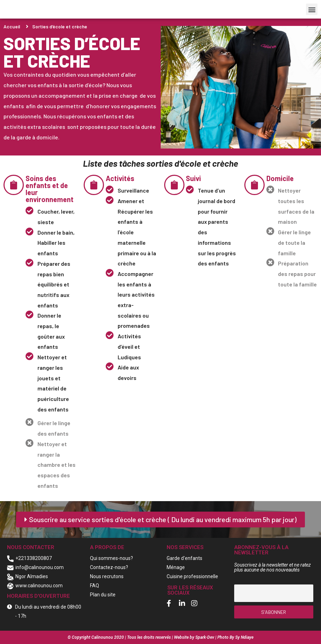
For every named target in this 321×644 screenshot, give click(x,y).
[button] (312, 9)
